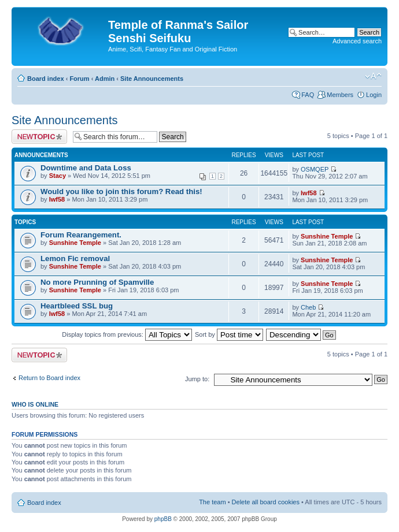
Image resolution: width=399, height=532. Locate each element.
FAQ (308, 95)
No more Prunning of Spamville (97, 282)
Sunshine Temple (75, 243)
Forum (79, 79)
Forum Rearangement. (81, 235)
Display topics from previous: (127, 334)
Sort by (229, 334)
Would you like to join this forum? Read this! (121, 191)
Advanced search (357, 41)
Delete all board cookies (266, 502)
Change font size (373, 76)
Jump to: (197, 379)
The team (212, 502)
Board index (46, 79)
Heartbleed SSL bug (77, 306)
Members (340, 95)
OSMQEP (315, 169)
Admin (105, 79)
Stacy (58, 176)
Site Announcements (152, 79)
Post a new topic (39, 137)
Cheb (308, 307)
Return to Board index (49, 378)
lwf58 (57, 199)
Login (374, 95)
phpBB (163, 519)
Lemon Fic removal (75, 258)
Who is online (35, 404)
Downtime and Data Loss (86, 168)
